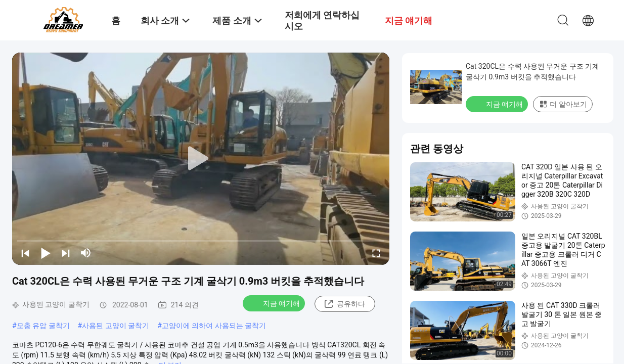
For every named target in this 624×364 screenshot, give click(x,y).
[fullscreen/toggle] (376, 253)
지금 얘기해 (275, 303)
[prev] (25, 253)
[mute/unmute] (86, 253)
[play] (201, 159)
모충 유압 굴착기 (43, 326)
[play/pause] (46, 253)
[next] (66, 253)
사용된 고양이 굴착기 (116, 326)
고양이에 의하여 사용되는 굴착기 (214, 326)
